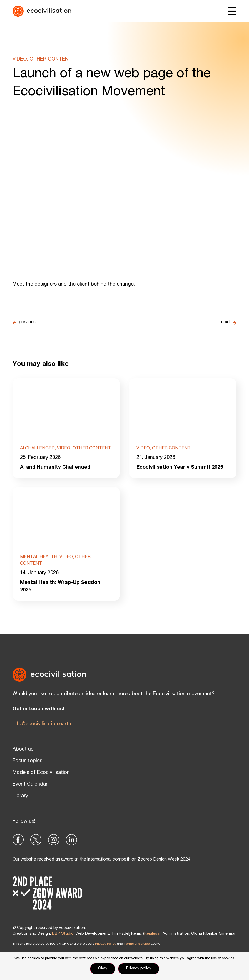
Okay (103, 969)
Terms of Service (137, 944)
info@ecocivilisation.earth (42, 724)
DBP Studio (63, 934)
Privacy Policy (106, 944)
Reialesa (152, 934)
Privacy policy (139, 969)
